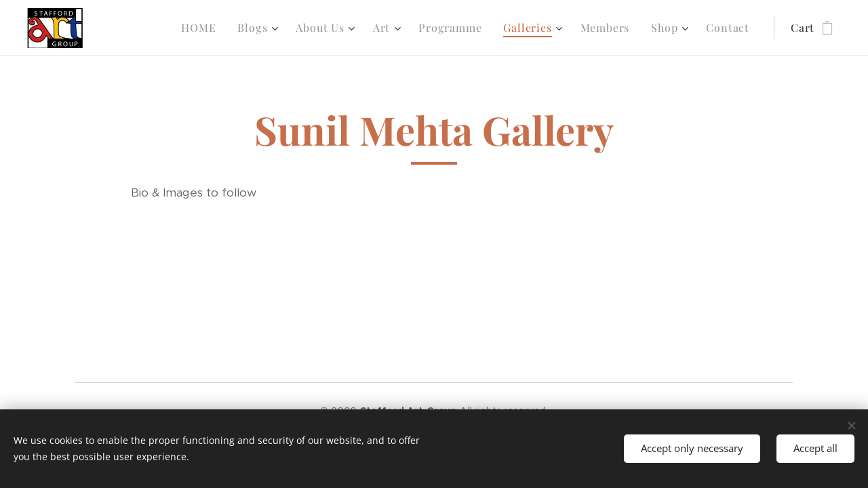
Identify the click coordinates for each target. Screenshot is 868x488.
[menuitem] (202, 28)
